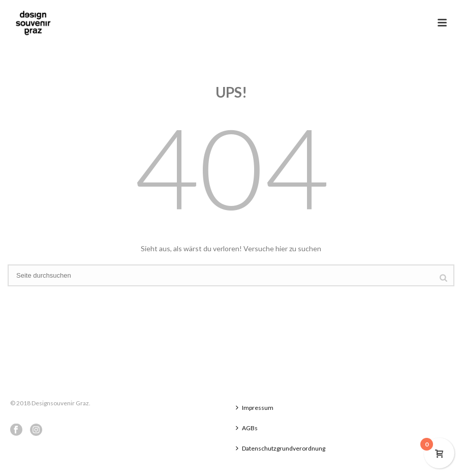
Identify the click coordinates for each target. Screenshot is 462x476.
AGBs (247, 428)
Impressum (255, 408)
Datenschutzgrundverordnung (281, 448)
